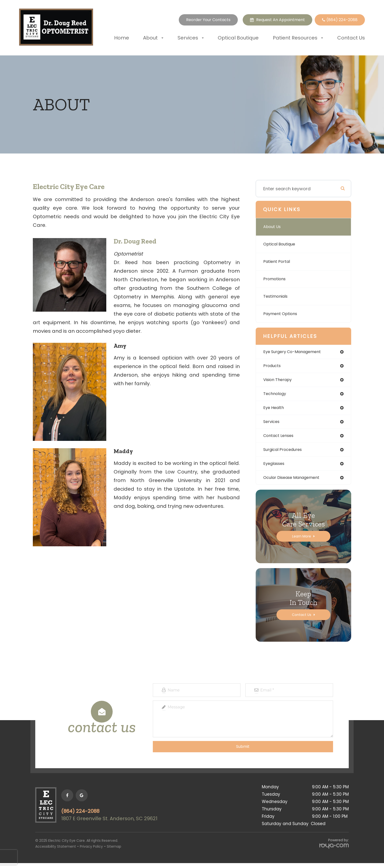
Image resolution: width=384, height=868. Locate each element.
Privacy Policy (91, 851)
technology (276, 395)
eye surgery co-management (296, 352)
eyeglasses (275, 468)
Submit (243, 751)
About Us (273, 227)
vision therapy (279, 381)
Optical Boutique (238, 38)
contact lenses (280, 439)
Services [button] (191, 38)
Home (122, 38)
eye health (275, 410)
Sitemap (114, 851)
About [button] (153, 38)
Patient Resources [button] (298, 38)
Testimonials (277, 296)
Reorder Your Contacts (208, 20)
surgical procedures (285, 453)
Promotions (276, 279)
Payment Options (282, 314)
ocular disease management (295, 482)
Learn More (302, 541)
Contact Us (351, 38)
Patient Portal (278, 262)
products (273, 366)
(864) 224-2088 (86, 816)
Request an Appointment (281, 20)
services (272, 424)
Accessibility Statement (56, 851)
